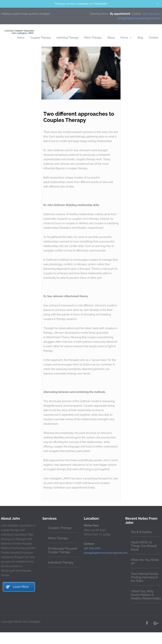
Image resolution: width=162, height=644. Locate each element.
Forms (126, 38)
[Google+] (156, 623)
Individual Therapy (68, 38)
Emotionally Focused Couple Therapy (63, 550)
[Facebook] (147, 623)
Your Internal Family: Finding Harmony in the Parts (145, 577)
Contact (153, 38)
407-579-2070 (151, 14)
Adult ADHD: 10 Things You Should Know (144, 546)
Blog (140, 38)
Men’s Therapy (93, 38)
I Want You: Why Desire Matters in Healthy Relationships (146, 595)
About (111, 38)
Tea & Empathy (141, 532)
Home (21, 38)
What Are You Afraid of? (145, 562)
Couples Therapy (40, 38)
